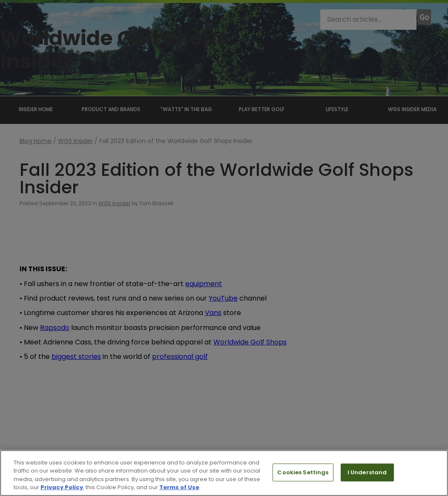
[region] (224, 473)
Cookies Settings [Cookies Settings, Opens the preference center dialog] (303, 472)
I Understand (367, 472)
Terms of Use (179, 487)
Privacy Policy (62, 487)
